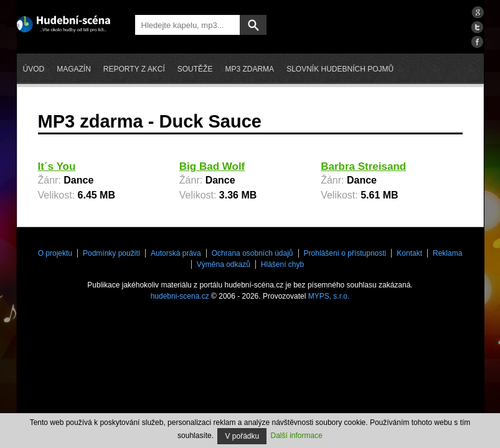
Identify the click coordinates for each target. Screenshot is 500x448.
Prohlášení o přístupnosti (345, 253)
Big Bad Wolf (212, 166)
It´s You (57, 166)
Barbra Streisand (363, 166)
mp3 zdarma (249, 69)
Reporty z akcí (134, 69)
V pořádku (242, 436)
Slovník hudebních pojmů (340, 69)
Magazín (74, 69)
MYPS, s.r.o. (329, 296)
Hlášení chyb (282, 264)
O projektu (55, 253)
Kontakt (409, 253)
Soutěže (195, 69)
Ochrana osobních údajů (252, 253)
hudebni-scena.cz (180, 296)
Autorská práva (176, 253)
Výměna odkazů (224, 264)
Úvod (34, 69)
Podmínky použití (111, 253)
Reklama (447, 253)
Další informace (297, 436)
